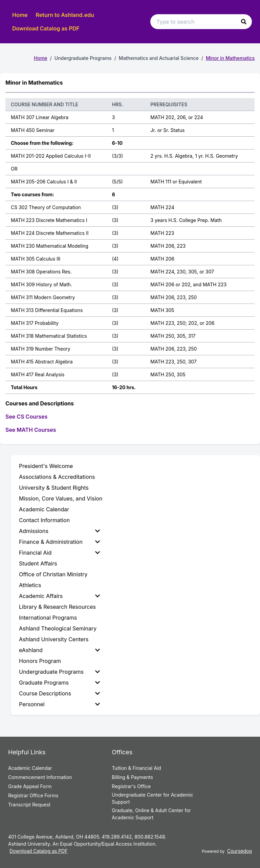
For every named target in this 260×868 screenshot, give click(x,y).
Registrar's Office (131, 786)
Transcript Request (29, 805)
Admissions (59, 531)
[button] (244, 22)
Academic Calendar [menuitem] (44, 509)
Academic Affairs (59, 596)
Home (20, 15)
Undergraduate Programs (59, 672)
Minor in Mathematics (230, 58)
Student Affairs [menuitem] (38, 563)
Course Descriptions (59, 693)
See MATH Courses (31, 430)
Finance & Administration (59, 542)
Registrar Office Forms (33, 795)
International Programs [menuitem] (48, 618)
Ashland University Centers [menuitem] (54, 639)
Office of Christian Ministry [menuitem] (53, 574)
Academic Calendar (30, 768)
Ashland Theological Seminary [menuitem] (58, 628)
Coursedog (240, 851)
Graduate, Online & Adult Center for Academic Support (151, 814)
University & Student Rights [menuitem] (54, 488)
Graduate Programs (59, 683)
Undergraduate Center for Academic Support (152, 798)
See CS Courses (26, 417)
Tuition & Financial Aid (136, 768)
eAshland (59, 650)
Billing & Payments (132, 777)
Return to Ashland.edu (65, 15)
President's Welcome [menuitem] (46, 466)
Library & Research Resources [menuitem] (57, 607)
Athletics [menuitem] (30, 585)
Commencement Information (40, 777)
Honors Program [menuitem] (40, 661)
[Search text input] (201, 22)
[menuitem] (61, 531)
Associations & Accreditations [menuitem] (57, 477)
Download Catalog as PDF (46, 28)
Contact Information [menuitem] (44, 520)
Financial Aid (59, 553)
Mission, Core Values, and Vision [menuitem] (61, 498)
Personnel (59, 704)
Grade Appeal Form (30, 786)
